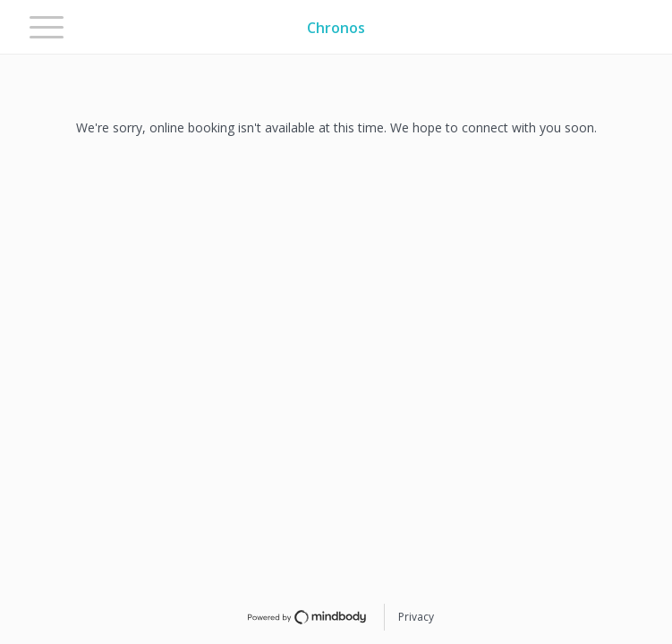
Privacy (416, 617)
